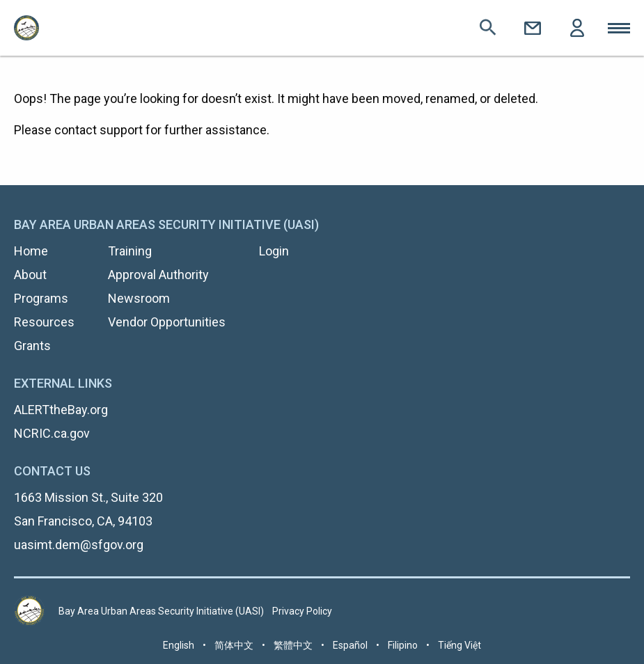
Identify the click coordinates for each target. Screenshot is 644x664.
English (179, 645)
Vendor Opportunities (167, 322)
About (30, 275)
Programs (41, 298)
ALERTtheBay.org (61, 410)
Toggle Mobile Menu (619, 28)
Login (577, 28)
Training (130, 251)
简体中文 (234, 645)
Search (488, 28)
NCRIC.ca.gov (52, 433)
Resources (44, 322)
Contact (533, 28)
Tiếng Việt (460, 645)
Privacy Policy (302, 611)
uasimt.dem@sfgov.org (79, 545)
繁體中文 (293, 645)
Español (350, 645)
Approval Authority (158, 275)
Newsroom (139, 298)
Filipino (403, 645)
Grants (32, 346)
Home (31, 251)
